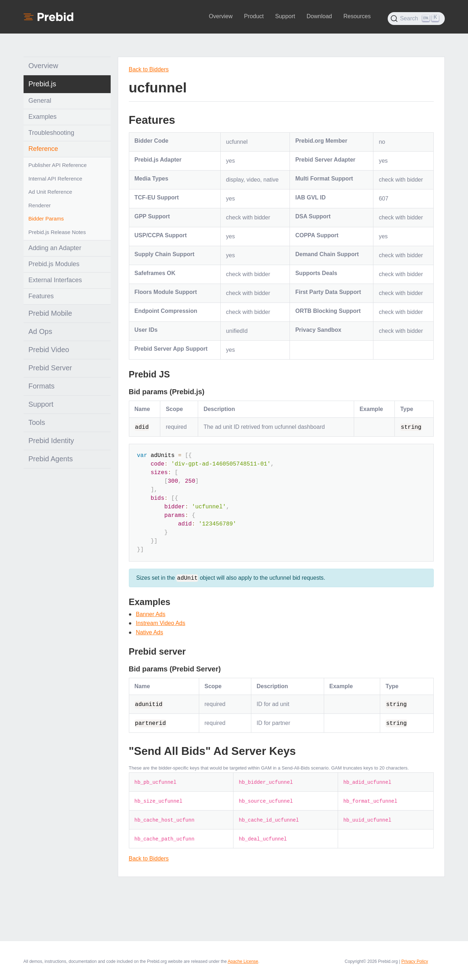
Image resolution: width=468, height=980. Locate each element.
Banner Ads (151, 614)
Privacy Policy (415, 961)
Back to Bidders (149, 69)
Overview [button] (221, 16)
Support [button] (285, 16)
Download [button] (319, 16)
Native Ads (150, 632)
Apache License (243, 961)
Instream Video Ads (161, 623)
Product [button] (254, 16)
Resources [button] (357, 16)
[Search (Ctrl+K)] (416, 19)
